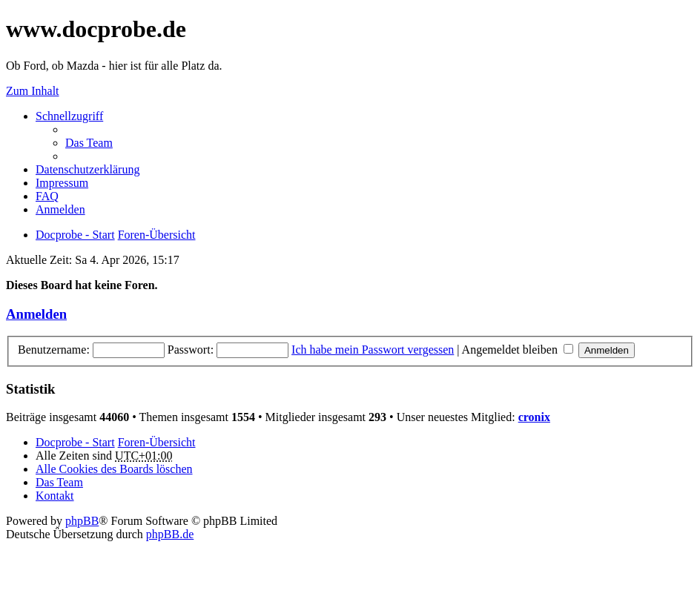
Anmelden (36, 314)
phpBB (82, 521)
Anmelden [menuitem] (60, 209)
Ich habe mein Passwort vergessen (373, 350)
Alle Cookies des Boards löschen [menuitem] (114, 469)
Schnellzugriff (69, 116)
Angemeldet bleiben (518, 350)
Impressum (62, 183)
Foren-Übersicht (157, 442)
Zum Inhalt (33, 91)
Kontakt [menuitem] (55, 496)
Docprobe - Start (75, 442)
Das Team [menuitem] (89, 143)
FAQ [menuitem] (47, 196)
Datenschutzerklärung (87, 169)
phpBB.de (170, 534)
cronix (534, 417)
